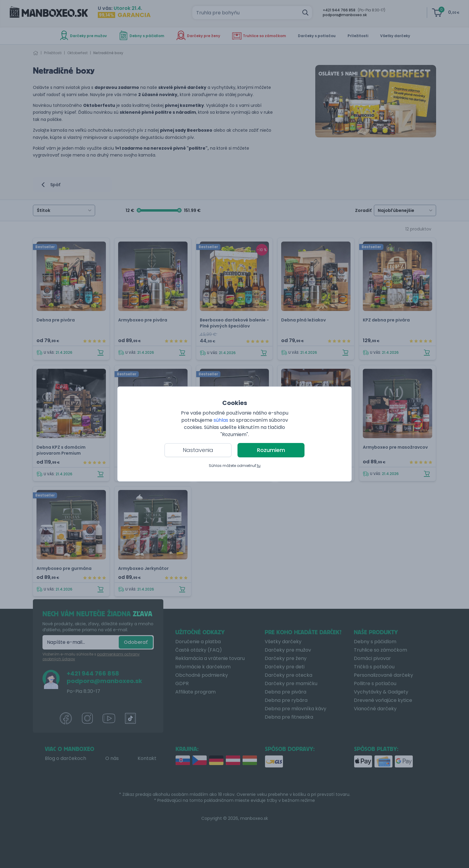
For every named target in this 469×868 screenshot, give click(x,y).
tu (259, 466)
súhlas (221, 420)
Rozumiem (271, 450)
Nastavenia (198, 450)
